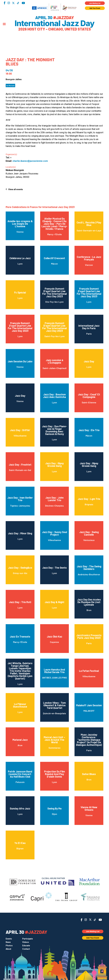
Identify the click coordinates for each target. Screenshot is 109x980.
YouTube (23, 3)
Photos (9, 946)
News (8, 942)
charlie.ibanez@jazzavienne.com (30, 161)
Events (9, 939)
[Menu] (4, 24)
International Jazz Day (54, 23)
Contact (26, 949)
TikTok (18, 3)
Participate (28, 939)
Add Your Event (95, 8)
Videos (26, 942)
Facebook (5, 3)
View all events (16, 189)
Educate (26, 946)
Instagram (9, 3)
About (8, 949)
